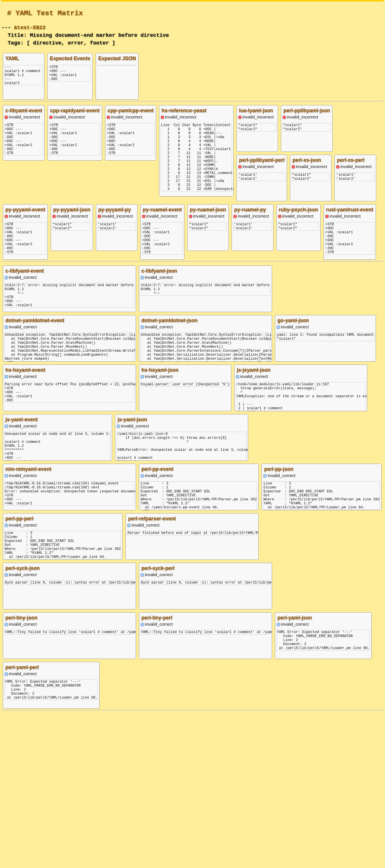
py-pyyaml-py (348, 210)
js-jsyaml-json (254, 525)
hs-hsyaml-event (25, 525)
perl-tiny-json (21, 773)
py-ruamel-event (306, 259)
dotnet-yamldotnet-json (169, 476)
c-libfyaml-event (25, 426)
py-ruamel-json (352, 259)
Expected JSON (117, 58)
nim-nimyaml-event (28, 625)
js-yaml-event (22, 575)
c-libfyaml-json (159, 426)
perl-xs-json (307, 160)
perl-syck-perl (158, 724)
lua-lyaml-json (256, 110)
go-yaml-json (293, 476)
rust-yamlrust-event (76, 358)
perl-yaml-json (295, 773)
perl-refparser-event (152, 674)
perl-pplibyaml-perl (262, 160)
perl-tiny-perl (157, 773)
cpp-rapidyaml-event (75, 110)
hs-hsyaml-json (160, 525)
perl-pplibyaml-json (307, 110)
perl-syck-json (22, 724)
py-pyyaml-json (305, 210)
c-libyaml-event (24, 110)
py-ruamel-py (350, 309)
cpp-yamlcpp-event (131, 110)
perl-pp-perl (19, 674)
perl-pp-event (157, 625)
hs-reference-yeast (184, 110)
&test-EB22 (30, 27)
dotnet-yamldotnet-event (35, 476)
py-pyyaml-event (259, 210)
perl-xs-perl (351, 160)
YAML (12, 58)
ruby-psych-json (25, 358)
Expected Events (70, 58)
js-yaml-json (132, 575)
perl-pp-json (279, 625)
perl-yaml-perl (22, 823)
